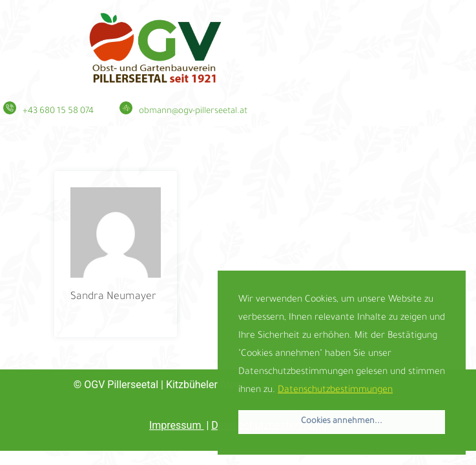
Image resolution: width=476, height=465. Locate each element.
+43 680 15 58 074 (58, 111)
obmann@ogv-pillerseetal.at (193, 111)
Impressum (176, 425)
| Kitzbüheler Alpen (165, 385)
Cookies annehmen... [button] (342, 422)
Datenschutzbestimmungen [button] (335, 391)
